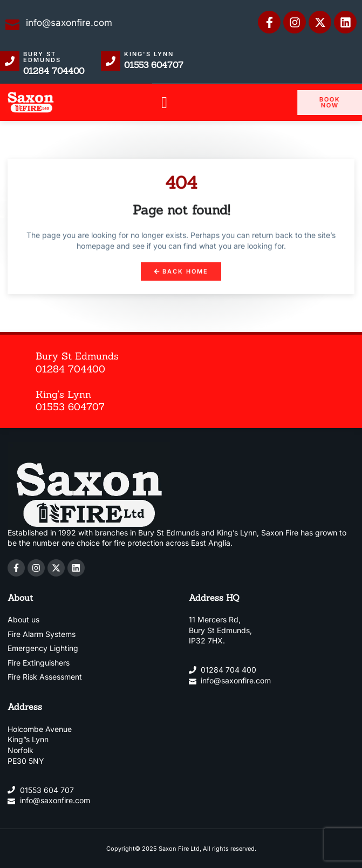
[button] (165, 103)
